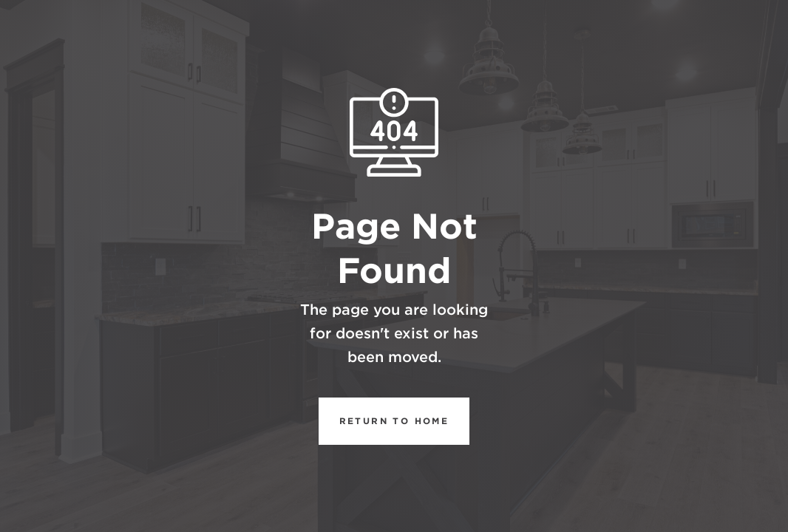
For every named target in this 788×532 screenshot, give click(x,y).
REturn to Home (384, 421)
